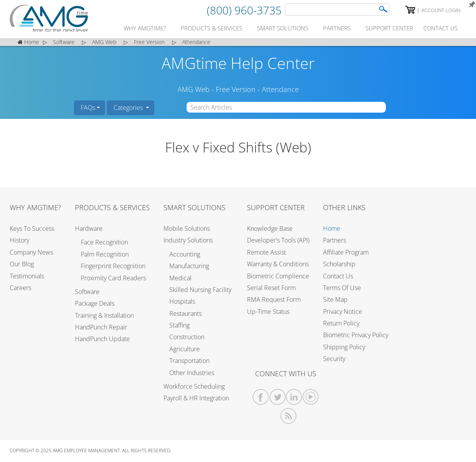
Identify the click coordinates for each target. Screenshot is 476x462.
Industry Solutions (188, 240)
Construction (187, 337)
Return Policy (341, 323)
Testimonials (27, 276)
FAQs (87, 108)
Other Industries (192, 373)
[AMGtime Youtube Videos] (311, 397)
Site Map (335, 299)
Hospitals (182, 301)
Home (332, 228)
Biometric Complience (278, 276)
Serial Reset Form (271, 288)
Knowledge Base (270, 228)
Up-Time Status (268, 312)
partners (337, 28)
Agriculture (185, 349)
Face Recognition (104, 242)
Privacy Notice (343, 312)
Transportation (189, 361)
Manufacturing (189, 266)
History (20, 240)
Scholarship (339, 264)
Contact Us (338, 276)
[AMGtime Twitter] (278, 397)
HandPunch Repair (101, 327)
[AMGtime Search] (383, 9)
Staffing (179, 325)
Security (334, 359)
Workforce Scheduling (194, 386)
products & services (211, 28)
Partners (335, 240)
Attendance (280, 89)
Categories (128, 108)
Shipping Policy (344, 347)
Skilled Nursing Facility (200, 290)
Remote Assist (266, 252)
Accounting (185, 254)
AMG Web (194, 89)
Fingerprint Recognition (113, 266)
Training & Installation (104, 315)
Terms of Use (342, 288)
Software (87, 292)
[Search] (337, 10)
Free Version (236, 89)
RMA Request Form (274, 299)
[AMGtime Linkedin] (294, 397)
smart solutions (283, 28)
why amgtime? (145, 28)
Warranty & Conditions (278, 264)
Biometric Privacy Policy (356, 335)
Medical (180, 278)
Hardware (89, 228)
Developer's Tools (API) (278, 240)
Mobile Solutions (187, 228)
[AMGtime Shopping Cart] (410, 10)
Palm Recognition (105, 254)
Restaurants (186, 313)
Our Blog (22, 264)
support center (389, 28)
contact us (440, 28)
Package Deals (95, 303)
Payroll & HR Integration (196, 398)
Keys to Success (32, 228)
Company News (31, 252)
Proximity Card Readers (113, 278)
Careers (20, 288)
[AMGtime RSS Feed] (289, 416)
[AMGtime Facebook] (261, 397)
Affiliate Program (346, 252)
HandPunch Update (102, 339)
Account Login (441, 10)
